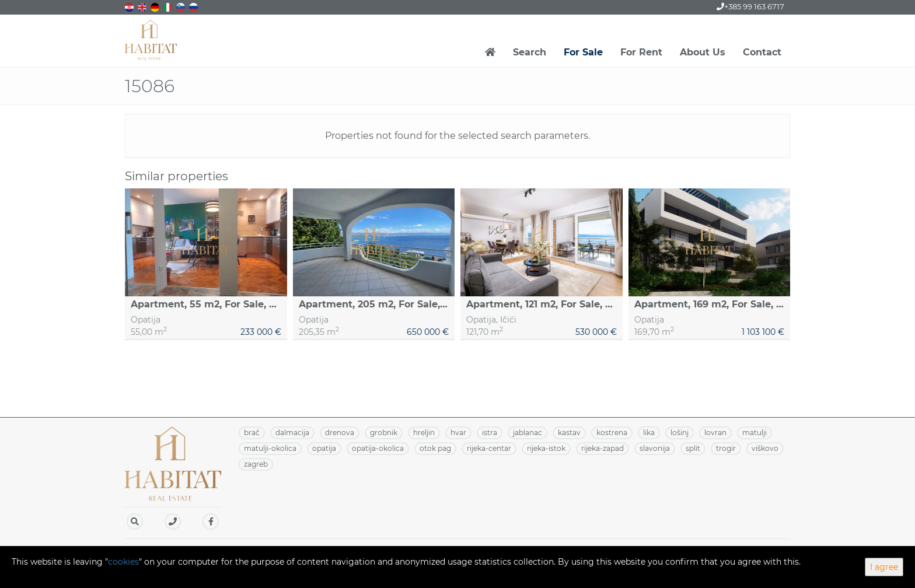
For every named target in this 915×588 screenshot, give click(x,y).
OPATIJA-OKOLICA (378, 448)
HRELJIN (424, 433)
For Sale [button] (583, 52)
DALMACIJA (292, 433)
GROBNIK (384, 433)
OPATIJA (324, 448)
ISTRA (490, 433)
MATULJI (755, 433)
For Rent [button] (641, 52)
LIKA (649, 433)
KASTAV (569, 433)
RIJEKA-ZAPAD (603, 448)
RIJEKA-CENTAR (489, 448)
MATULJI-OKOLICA (270, 448)
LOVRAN (715, 433)
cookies (123, 562)
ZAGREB (256, 464)
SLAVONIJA (655, 448)
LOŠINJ (680, 433)
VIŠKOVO (765, 448)
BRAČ (252, 433)
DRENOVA (340, 433)
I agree (884, 567)
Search (530, 52)
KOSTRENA (612, 433)
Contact (762, 52)
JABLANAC (528, 433)
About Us (703, 52)
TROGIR (726, 448)
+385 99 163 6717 (750, 6)
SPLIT (693, 448)
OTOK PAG (435, 448)
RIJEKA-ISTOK (546, 448)
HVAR (458, 433)
